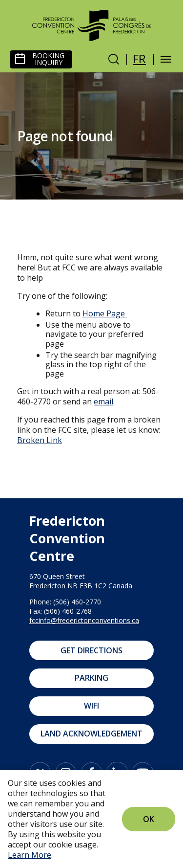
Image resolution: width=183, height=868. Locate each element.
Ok (149, 819)
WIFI (91, 706)
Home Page (104, 313)
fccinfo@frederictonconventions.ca (84, 620)
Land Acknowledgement (91, 734)
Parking (91, 678)
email (103, 401)
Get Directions (91, 650)
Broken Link (40, 440)
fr (139, 58)
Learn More (30, 855)
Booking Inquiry (48, 59)
